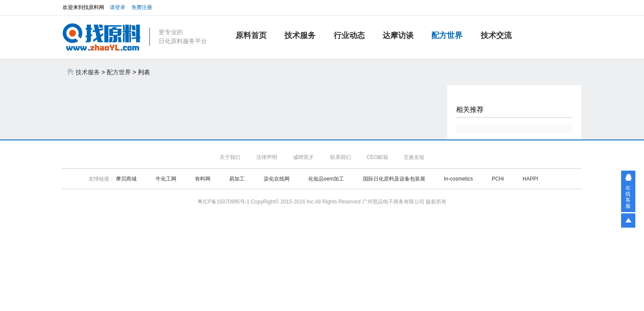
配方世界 (447, 35)
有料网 (203, 179)
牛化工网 (167, 179)
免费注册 (142, 7)
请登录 (118, 7)
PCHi (498, 179)
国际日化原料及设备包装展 (394, 179)
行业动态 (349, 35)
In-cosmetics (458, 179)
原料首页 (251, 35)
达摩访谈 (398, 35)
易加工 (237, 179)
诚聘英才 (303, 157)
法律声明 (267, 157)
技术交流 (496, 35)
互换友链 (414, 157)
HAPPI (530, 179)
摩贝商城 (126, 179)
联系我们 (341, 157)
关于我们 (230, 157)
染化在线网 (277, 179)
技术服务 (300, 35)
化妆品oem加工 (326, 179)
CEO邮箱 (377, 157)
